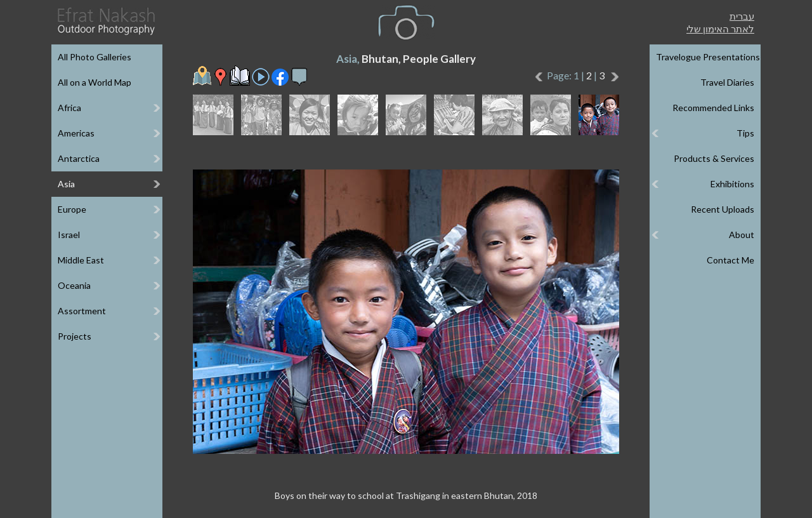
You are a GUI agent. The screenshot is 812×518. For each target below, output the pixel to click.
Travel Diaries (727, 82)
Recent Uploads (723, 209)
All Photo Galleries (95, 57)
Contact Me (730, 260)
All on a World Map (95, 82)
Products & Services (714, 158)
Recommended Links (713, 108)
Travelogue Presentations (708, 57)
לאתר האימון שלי (720, 29)
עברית (742, 16)
